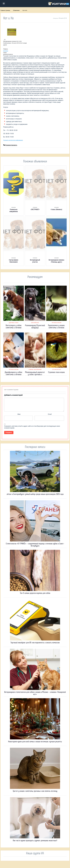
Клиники (6, 51)
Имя (19, 414)
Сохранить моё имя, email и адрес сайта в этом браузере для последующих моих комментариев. (32, 427)
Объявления (16, 10)
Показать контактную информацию (13, 140)
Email (50, 414)
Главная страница (5, 10)
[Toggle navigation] (4, 3)
